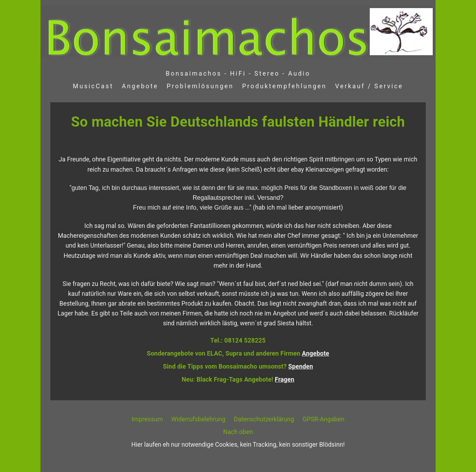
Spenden (301, 366)
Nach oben (238, 432)
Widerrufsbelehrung (198, 419)
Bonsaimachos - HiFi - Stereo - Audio (238, 74)
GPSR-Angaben (323, 419)
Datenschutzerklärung (264, 419)
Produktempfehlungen (284, 86)
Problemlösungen (200, 86)
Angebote (140, 86)
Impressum (147, 419)
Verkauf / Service (369, 86)
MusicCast (93, 86)
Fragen (284, 379)
